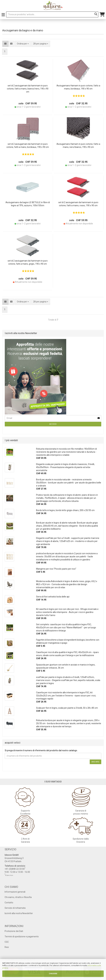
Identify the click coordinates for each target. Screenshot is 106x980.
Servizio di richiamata (15, 908)
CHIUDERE (53, 974)
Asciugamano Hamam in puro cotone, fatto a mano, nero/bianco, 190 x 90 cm (78, 146)
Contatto (9, 903)
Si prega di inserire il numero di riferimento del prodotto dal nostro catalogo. (41, 750)
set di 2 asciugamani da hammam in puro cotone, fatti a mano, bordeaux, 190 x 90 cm (28, 146)
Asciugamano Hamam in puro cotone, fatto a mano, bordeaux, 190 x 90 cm (78, 87)
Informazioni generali (15, 892)
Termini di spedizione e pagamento (22, 937)
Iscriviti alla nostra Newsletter (19, 913)
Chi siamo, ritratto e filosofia (18, 897)
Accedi (53, 424)
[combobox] (41, 44)
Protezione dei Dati (14, 931)
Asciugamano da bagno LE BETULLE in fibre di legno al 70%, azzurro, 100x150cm (28, 204)
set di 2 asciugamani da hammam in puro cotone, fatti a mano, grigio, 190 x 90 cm (28, 262)
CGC (7, 942)
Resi (7, 947)
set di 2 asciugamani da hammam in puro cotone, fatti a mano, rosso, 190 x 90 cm (78, 204)
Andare (95, 762)
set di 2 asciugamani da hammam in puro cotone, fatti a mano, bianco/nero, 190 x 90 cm (28, 89)
